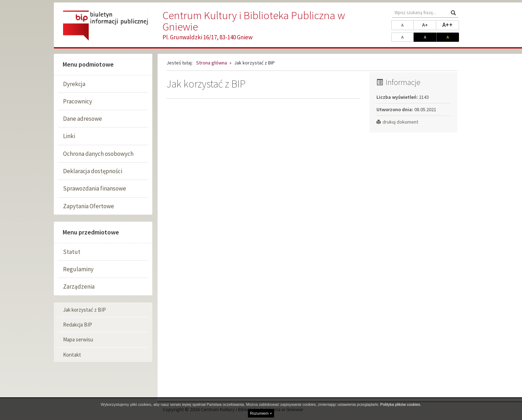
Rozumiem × (261, 413)
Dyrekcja (74, 84)
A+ (429, 24)
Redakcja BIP (78, 325)
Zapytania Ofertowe (89, 206)
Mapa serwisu (78, 339)
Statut (72, 252)
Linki (69, 136)
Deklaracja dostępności (93, 171)
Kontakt (72, 355)
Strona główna (212, 63)
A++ (451, 24)
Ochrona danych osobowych (98, 154)
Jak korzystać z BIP (84, 310)
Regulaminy (78, 269)
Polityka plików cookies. (401, 404)
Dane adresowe (83, 119)
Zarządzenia (79, 286)
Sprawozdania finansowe (95, 188)
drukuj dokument (397, 122)
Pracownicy (78, 101)
